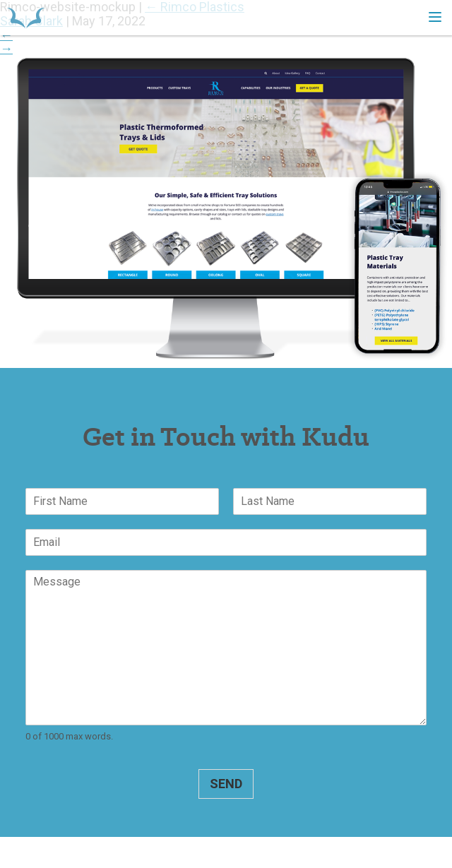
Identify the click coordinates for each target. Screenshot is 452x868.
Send (226, 784)
